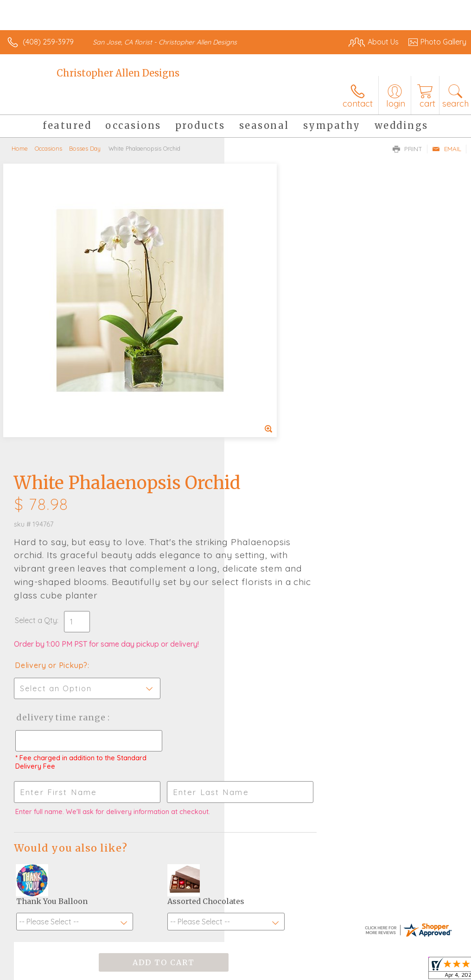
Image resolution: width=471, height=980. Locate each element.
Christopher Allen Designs (118, 73)
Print (407, 149)
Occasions (48, 148)
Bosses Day (85, 148)
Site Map (432, 953)
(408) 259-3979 (48, 42)
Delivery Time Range (285, 420)
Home (20, 148)
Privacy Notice (309, 953)
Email (447, 149)
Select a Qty (260, 323)
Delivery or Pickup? (276, 368)
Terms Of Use (254, 953)
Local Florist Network (375, 953)
